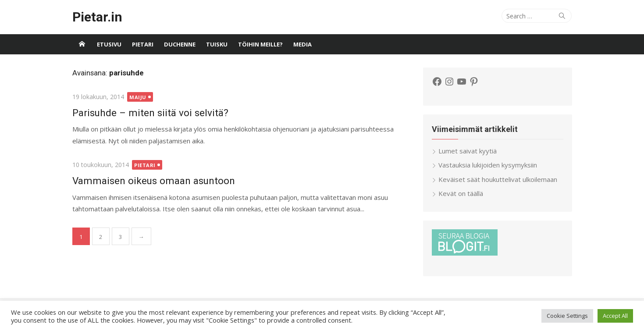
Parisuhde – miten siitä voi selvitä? (150, 113)
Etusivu (109, 44)
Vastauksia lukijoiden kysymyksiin (488, 165)
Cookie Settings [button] (567, 316)
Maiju (138, 97)
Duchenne (180, 44)
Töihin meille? (260, 44)
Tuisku (217, 44)
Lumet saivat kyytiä (468, 151)
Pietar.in (97, 17)
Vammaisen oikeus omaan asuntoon (154, 181)
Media (302, 44)
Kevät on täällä (461, 193)
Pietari (143, 44)
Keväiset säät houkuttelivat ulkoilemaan (498, 179)
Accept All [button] (615, 316)
